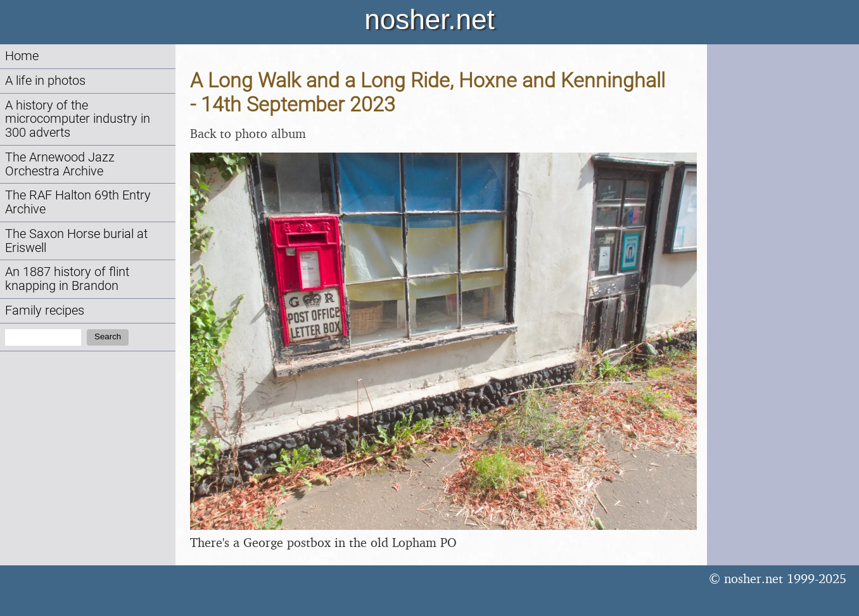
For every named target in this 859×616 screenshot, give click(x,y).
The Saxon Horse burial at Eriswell (76, 241)
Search (108, 336)
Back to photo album (248, 133)
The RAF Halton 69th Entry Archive (78, 202)
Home (22, 56)
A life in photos (45, 81)
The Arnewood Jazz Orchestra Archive (60, 164)
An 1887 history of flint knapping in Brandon (67, 279)
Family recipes (45, 311)
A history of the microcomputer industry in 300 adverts (78, 119)
